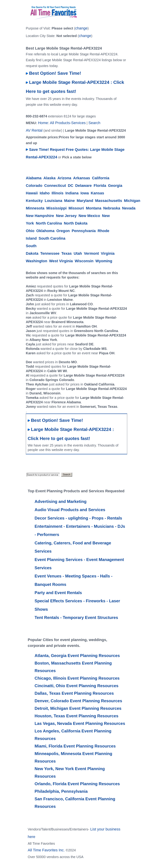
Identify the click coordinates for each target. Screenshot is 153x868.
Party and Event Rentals (58, 593)
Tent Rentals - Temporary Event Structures (76, 617)
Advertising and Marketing (61, 501)
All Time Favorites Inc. (46, 850)
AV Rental (34, 130)
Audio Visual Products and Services (70, 510)
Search (94, 123)
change (81, 28)
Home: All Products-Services (62, 123)
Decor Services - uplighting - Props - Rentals (78, 518)
